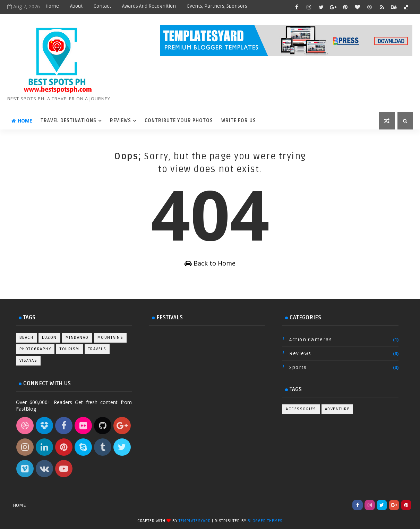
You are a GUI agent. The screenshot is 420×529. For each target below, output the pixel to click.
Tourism (70, 349)
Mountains (110, 338)
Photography (35, 349)
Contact (102, 6)
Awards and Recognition (149, 6)
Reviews (121, 121)
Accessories (301, 409)
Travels (97, 349)
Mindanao (77, 338)
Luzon (49, 338)
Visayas (28, 360)
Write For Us (239, 121)
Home (52, 6)
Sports (298, 367)
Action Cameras (311, 340)
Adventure (337, 409)
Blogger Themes (265, 521)
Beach (27, 338)
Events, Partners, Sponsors (217, 6)
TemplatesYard (195, 521)
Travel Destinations (68, 121)
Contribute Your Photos (179, 121)
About (76, 6)
